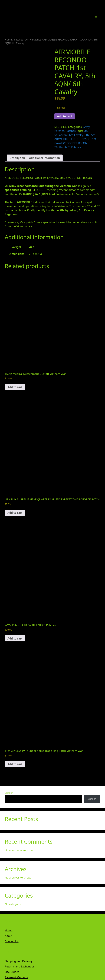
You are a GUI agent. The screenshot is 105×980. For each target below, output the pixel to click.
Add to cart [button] (15, 387)
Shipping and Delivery (19, 961)
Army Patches (33, 40)
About (9, 936)
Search (9, 793)
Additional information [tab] (44, 158)
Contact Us (12, 941)
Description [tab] (17, 158)
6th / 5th (90, 135)
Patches (18, 40)
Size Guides (12, 972)
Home (8, 40)
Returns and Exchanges (20, 966)
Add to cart (65, 116)
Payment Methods (16, 977)
